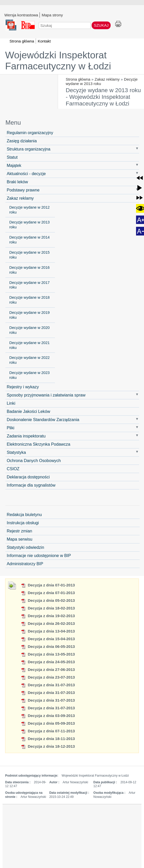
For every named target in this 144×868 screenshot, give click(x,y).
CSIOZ (13, 469)
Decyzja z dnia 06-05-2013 (48, 646)
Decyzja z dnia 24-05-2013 (48, 662)
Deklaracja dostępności (28, 477)
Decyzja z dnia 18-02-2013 (48, 608)
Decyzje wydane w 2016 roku (29, 270)
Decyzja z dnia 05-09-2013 (48, 723)
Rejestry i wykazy (23, 387)
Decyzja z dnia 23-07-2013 (48, 677)
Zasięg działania (22, 141)
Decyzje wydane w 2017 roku (29, 285)
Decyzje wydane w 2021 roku (29, 345)
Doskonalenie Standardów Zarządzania (43, 420)
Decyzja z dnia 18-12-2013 (48, 746)
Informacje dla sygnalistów (31, 485)
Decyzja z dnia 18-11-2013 (48, 739)
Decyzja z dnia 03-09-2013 (48, 716)
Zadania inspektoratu (26, 436)
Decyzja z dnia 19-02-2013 (48, 616)
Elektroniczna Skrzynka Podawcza (38, 444)
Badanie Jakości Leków (28, 411)
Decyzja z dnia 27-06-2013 (48, 669)
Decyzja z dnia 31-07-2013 (48, 685)
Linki (11, 403)
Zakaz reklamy (107, 79)
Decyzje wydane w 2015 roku (29, 255)
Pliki (11, 428)
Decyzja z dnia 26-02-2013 (48, 623)
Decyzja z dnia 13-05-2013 (48, 654)
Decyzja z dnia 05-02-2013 (48, 600)
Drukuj (118, 24)
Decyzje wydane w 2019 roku (29, 315)
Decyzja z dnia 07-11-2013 (48, 731)
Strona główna (78, 79)
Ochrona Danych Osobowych (34, 460)
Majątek (14, 165)
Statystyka (16, 452)
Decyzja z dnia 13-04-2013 (48, 631)
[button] (140, 178)
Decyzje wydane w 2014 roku (29, 240)
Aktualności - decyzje (26, 174)
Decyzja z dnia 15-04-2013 (48, 639)
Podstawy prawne (23, 190)
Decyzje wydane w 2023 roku (29, 375)
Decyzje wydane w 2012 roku (29, 210)
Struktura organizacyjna (28, 149)
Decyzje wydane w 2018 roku (29, 300)
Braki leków (17, 182)
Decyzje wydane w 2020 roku (29, 330)
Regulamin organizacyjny (30, 133)
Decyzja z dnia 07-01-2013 (48, 585)
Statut (12, 157)
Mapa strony (52, 15)
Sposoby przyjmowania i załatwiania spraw (46, 395)
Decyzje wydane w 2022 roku (29, 360)
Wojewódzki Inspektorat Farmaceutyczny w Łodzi (58, 61)
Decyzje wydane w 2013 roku (29, 225)
